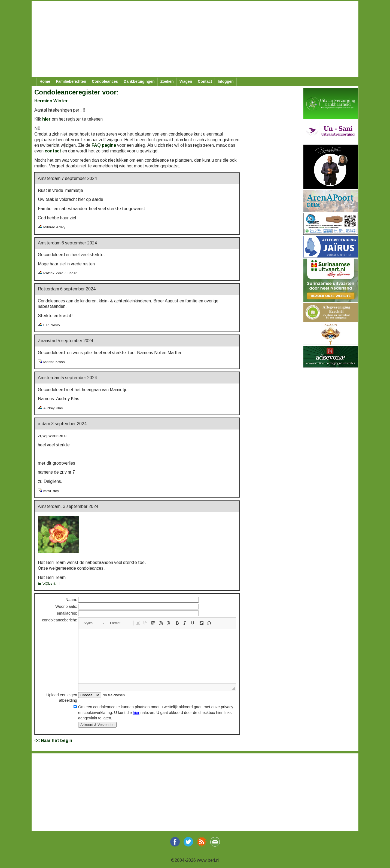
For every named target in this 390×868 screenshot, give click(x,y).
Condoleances (105, 81)
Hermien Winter (51, 101)
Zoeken (167, 81)
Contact (205, 81)
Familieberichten (71, 81)
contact (53, 151)
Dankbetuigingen (139, 81)
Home (45, 81)
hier (46, 119)
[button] (94, 623)
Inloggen (226, 81)
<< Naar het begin (53, 740)
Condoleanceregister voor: (77, 92)
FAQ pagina (104, 145)
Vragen (186, 81)
